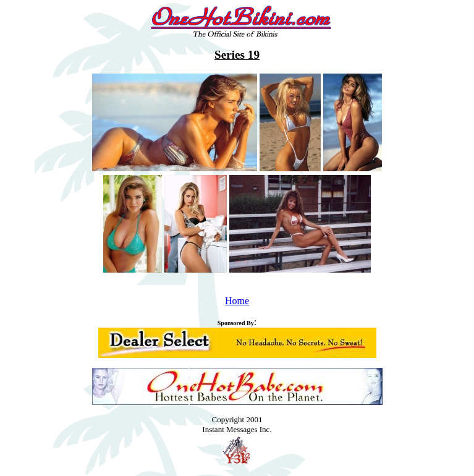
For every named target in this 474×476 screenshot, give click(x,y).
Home (237, 301)
